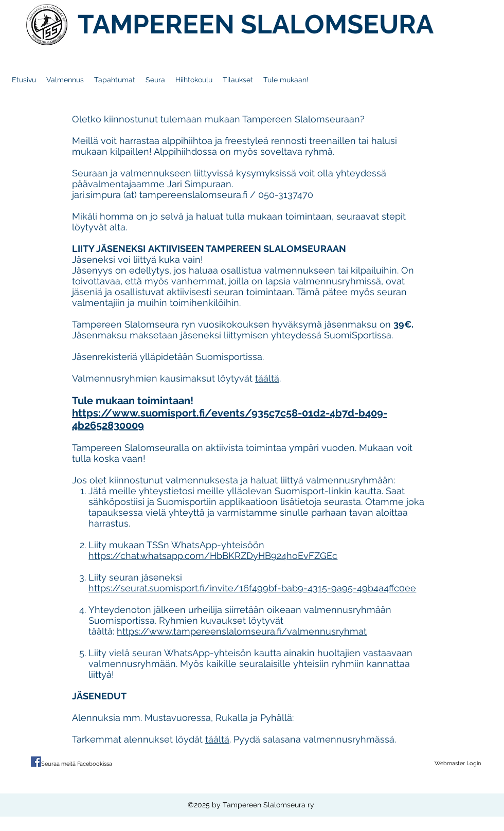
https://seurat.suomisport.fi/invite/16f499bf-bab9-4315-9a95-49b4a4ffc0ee (252, 588)
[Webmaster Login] (458, 764)
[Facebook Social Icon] (36, 762)
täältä (267, 378)
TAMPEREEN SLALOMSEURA (256, 24)
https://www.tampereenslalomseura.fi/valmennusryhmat (242, 631)
